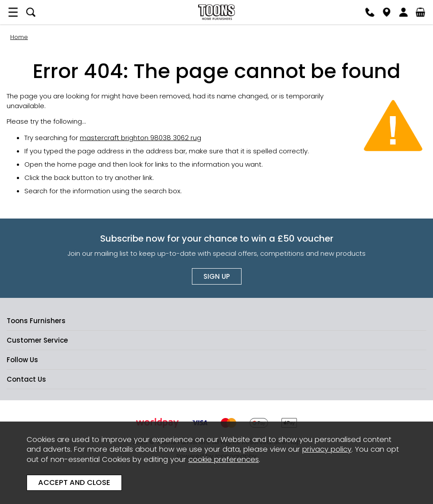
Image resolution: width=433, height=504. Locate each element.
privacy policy (327, 449)
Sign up (217, 276)
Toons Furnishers (216, 12)
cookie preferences (224, 459)
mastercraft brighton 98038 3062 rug (140, 138)
